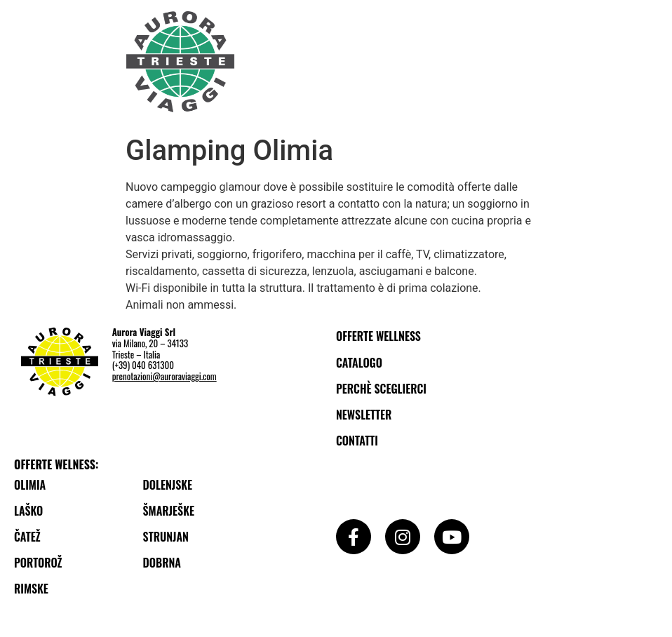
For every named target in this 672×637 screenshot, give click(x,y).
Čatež (27, 537)
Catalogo (359, 363)
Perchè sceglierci (381, 389)
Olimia (30, 485)
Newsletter (364, 415)
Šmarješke (169, 511)
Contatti (357, 441)
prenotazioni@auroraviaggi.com (164, 376)
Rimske (31, 589)
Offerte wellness (378, 336)
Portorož (38, 563)
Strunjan (166, 537)
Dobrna (162, 563)
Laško (28, 511)
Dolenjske (168, 485)
